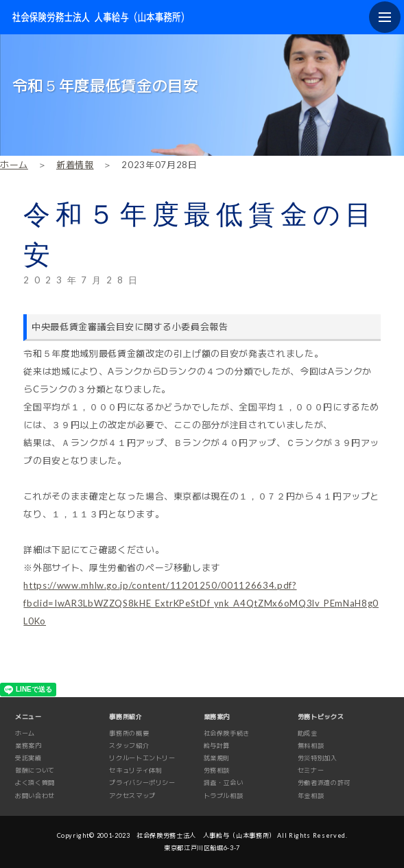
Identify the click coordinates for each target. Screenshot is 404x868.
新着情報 (75, 165)
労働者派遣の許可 (324, 783)
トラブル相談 (224, 796)
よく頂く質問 (35, 783)
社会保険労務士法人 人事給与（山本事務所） (206, 835)
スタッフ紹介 (129, 746)
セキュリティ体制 (135, 770)
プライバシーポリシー (142, 783)
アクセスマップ (132, 796)
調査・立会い (224, 783)
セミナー (311, 770)
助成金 (308, 733)
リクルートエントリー (142, 758)
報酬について (35, 770)
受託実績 (28, 758)
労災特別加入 (318, 758)
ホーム (14, 165)
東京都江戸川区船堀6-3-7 (202, 848)
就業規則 (217, 758)
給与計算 (217, 746)
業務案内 (28, 746)
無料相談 (311, 746)
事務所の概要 (129, 733)
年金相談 (311, 796)
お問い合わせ (35, 796)
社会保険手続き (227, 733)
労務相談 (217, 770)
